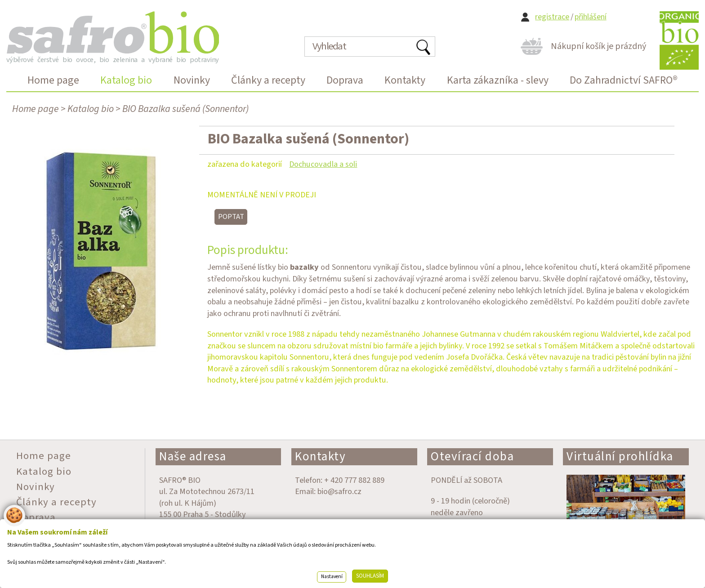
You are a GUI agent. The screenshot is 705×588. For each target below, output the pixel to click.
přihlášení (591, 17)
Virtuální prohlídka (620, 457)
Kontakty (320, 457)
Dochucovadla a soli (323, 164)
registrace (552, 17)
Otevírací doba (472, 457)
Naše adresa (193, 457)
